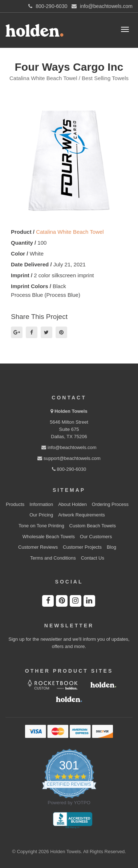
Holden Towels (71, 411)
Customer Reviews (38, 547)
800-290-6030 (69, 469)
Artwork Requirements (82, 515)
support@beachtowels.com (69, 458)
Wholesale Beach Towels (49, 537)
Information (41, 504)
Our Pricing (41, 515)
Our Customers (96, 537)
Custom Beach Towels (93, 526)
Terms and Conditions (53, 558)
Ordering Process (110, 504)
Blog (111, 547)
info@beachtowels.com (69, 447)
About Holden (72, 504)
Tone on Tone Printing (41, 526)
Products (15, 504)
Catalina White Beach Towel (70, 232)
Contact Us (93, 558)
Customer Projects (82, 547)
